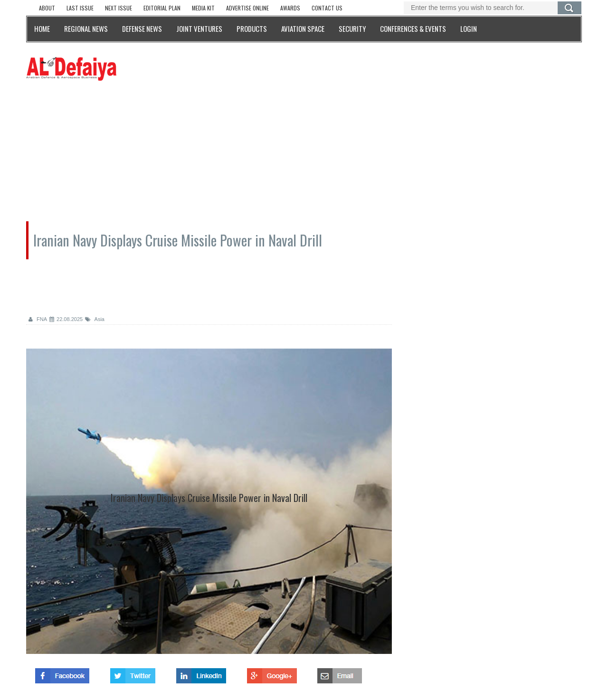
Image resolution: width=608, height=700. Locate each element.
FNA (38, 319)
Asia (95, 319)
